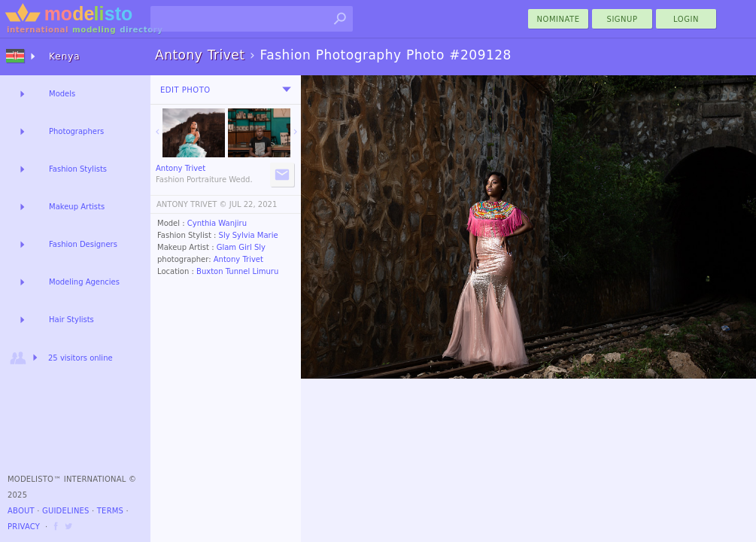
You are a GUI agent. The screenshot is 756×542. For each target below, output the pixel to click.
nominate (559, 19)
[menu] (287, 90)
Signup (622, 19)
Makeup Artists (77, 207)
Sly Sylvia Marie (249, 235)
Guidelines (66, 511)
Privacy (24, 527)
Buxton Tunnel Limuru (237, 271)
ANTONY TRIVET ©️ (192, 204)
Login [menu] (686, 19)
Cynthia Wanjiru (217, 223)
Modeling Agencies (84, 282)
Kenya (65, 56)
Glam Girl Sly (241, 247)
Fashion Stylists (78, 169)
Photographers (76, 131)
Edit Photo (185, 90)
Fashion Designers (83, 244)
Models (62, 94)
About (21, 511)
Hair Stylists (71, 320)
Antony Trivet (238, 259)
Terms (110, 511)
